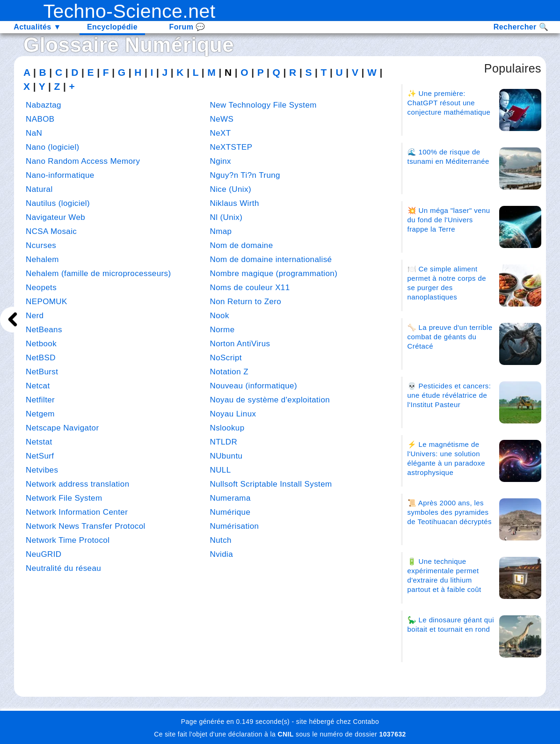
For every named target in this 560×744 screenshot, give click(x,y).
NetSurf (40, 456)
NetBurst (42, 372)
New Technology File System (263, 105)
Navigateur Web (55, 217)
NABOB (40, 119)
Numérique (179, 45)
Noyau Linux (233, 414)
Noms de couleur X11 (250, 288)
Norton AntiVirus (240, 344)
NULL (221, 470)
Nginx (221, 161)
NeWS (222, 119)
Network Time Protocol (68, 540)
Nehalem (42, 259)
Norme (222, 330)
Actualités (37, 27)
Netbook (41, 344)
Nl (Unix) (226, 217)
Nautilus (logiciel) (58, 203)
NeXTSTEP (231, 147)
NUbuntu (226, 456)
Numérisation (235, 526)
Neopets (41, 288)
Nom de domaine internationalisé (271, 259)
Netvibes (42, 470)
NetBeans (44, 330)
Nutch (221, 540)
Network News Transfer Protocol (86, 526)
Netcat (38, 386)
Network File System (64, 498)
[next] (13, 319)
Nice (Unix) (231, 189)
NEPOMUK (47, 302)
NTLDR (224, 442)
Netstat (39, 442)
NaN (34, 133)
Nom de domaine (242, 245)
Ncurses (41, 245)
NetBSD (41, 358)
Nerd (35, 316)
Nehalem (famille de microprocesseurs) (98, 274)
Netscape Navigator (62, 428)
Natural (39, 189)
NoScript (226, 358)
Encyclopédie (112, 27)
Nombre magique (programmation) (274, 274)
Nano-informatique (60, 175)
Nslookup (227, 428)
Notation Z (229, 372)
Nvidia (222, 554)
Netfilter (40, 400)
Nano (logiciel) (53, 147)
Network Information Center (77, 512)
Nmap (221, 231)
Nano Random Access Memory (83, 161)
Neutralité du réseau (63, 568)
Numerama (230, 498)
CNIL (285, 734)
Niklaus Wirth (235, 203)
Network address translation (78, 484)
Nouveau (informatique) (254, 386)
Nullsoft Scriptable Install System (271, 484)
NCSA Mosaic (51, 231)
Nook (220, 316)
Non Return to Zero (246, 302)
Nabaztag (44, 105)
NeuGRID (44, 554)
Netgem (40, 414)
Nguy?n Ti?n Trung (245, 175)
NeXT (221, 133)
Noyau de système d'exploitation (270, 400)
